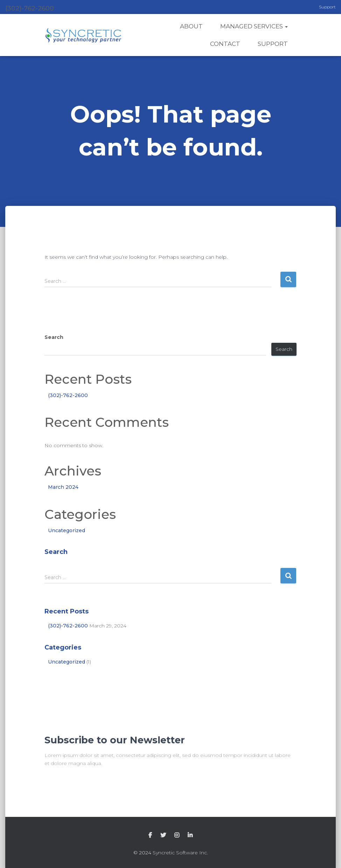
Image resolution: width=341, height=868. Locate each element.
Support (327, 7)
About (191, 26)
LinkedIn (190, 835)
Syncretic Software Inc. (180, 853)
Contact (225, 44)
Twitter (163, 835)
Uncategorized (67, 530)
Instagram (177, 835)
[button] (286, 26)
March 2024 (63, 487)
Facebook (150, 835)
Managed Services (254, 26)
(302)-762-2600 (68, 395)
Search (54, 337)
